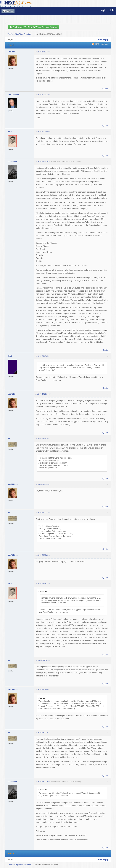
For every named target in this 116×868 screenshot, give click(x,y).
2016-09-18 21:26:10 (43, 555)
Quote (105, 89)
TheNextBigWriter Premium (19, 34)
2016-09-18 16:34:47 (43, 394)
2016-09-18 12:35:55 (43, 162)
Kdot (10, 356)
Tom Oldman (13, 95)
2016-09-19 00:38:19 (43, 782)
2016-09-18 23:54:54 (43, 690)
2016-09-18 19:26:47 (43, 484)
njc (9, 438)
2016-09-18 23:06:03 (43, 660)
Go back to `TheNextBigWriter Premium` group (33, 27)
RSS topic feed (102, 44)
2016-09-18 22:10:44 (43, 583)
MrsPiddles (13, 52)
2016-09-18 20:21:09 (43, 513)
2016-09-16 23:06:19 (43, 132)
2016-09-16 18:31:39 (43, 95)
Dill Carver (12, 162)
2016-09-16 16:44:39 (43, 52)
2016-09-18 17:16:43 (43, 438)
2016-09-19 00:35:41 (43, 733)
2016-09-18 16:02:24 (43, 356)
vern (10, 132)
